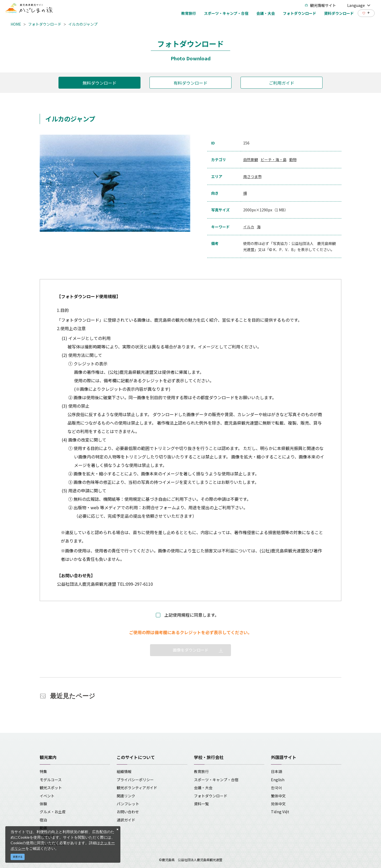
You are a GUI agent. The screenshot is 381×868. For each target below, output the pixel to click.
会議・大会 (203, 788)
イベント (47, 796)
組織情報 (124, 771)
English (278, 780)
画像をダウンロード (191, 650)
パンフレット (128, 804)
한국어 (276, 788)
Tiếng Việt (280, 812)
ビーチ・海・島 (274, 160)
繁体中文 (278, 796)
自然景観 (251, 160)
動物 (293, 160)
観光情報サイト (320, 5)
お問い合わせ (128, 812)
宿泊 (43, 820)
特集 (43, 771)
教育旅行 (201, 771)
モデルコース (51, 780)
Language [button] (359, 5)
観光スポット (51, 788)
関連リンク (126, 796)
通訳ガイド (126, 820)
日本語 (276, 771)
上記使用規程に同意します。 (192, 615)
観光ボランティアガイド (137, 788)
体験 (43, 804)
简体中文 (278, 804)
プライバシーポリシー (135, 780)
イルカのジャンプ (83, 24)
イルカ (249, 227)
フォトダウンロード (45, 24)
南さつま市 (252, 176)
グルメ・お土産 (53, 812)
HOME (16, 24)
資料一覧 (201, 804)
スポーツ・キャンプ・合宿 (216, 780)
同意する (18, 857)
